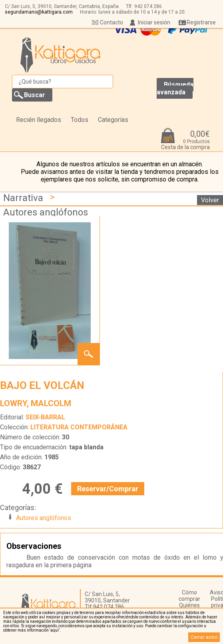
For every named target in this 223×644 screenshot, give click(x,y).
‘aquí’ (55, 630)
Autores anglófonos (46, 212)
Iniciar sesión (154, 22)
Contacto (111, 22)
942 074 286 (148, 6)
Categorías (113, 120)
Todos (80, 120)
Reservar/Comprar (108, 489)
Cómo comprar (189, 596)
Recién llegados (39, 120)
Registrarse (201, 22)
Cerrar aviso (204, 637)
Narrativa (23, 198)
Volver (210, 200)
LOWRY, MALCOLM (36, 403)
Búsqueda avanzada (175, 88)
